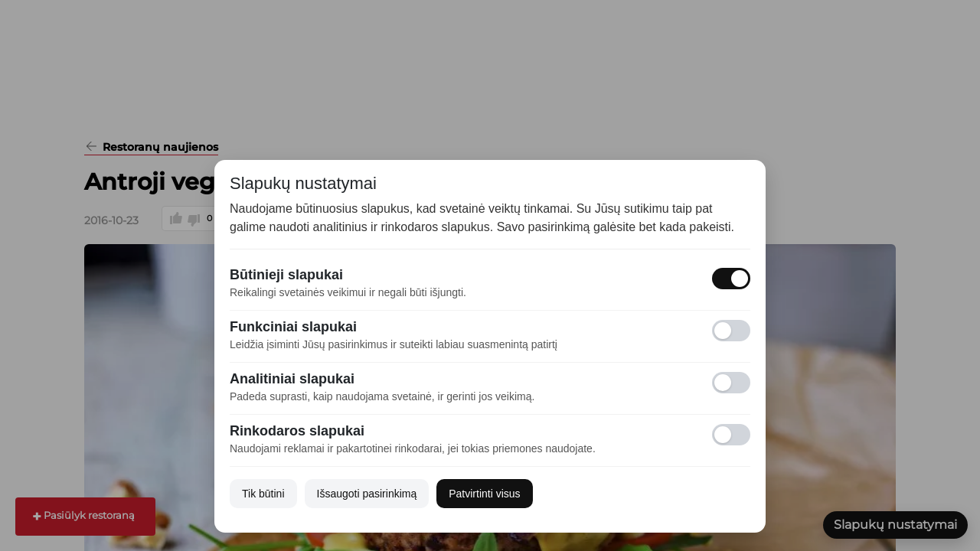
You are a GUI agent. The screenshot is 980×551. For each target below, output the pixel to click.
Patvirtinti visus (484, 494)
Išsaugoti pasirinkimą (367, 494)
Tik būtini (263, 494)
